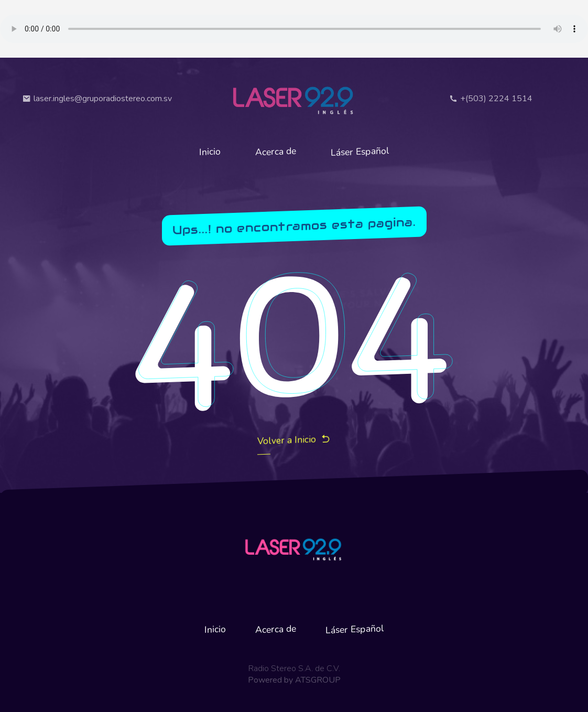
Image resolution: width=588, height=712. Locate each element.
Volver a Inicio (294, 440)
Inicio (210, 151)
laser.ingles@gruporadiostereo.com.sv (97, 99)
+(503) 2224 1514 (491, 99)
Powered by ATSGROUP (294, 680)
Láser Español (360, 152)
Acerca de (276, 152)
